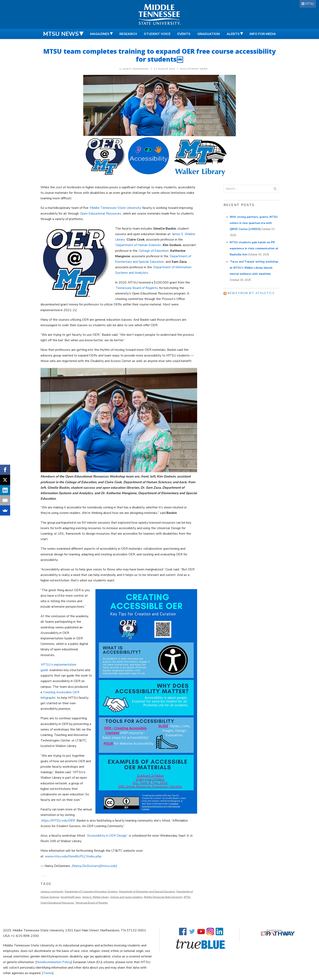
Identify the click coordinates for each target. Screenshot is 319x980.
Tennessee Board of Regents (137, 288)
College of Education (154, 251)
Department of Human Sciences (138, 245)
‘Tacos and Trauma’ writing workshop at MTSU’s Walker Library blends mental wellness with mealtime (254, 268)
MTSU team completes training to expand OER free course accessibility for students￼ (160, 55)
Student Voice (157, 34)
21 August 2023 (164, 69)
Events (184, 34)
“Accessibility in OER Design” (107, 836)
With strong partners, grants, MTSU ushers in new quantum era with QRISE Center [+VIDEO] (254, 223)
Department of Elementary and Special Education (147, 892)
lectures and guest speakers (126, 897)
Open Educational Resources (101, 214)
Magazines (100, 34)
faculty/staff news (71, 897)
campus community (52, 892)
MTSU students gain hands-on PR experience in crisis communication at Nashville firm (254, 249)
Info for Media (263, 34)
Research (128, 34)
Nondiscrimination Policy (54, 962)
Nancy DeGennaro (136, 69)
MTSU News (61, 34)
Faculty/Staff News (194, 69)
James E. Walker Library (96, 897)
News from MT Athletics (251, 293)
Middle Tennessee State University (115, 208)
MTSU (310, 4)
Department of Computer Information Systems (91, 892)
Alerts (233, 34)
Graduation (209, 34)
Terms (48, 973)
